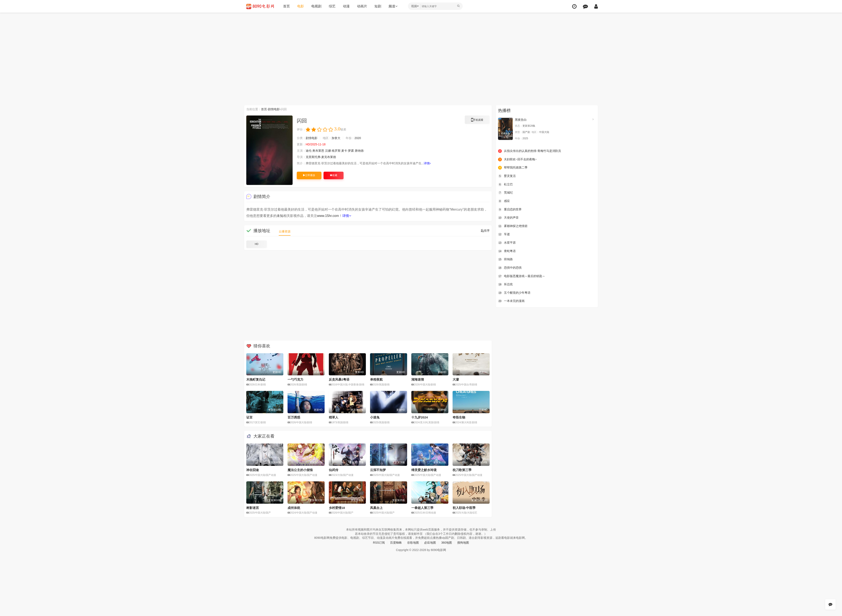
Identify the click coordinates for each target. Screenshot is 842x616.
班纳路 (505, 259)
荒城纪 (505, 193)
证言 (249, 417)
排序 (485, 231)
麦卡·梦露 (348, 151)
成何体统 (294, 508)
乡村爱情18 (337, 508)
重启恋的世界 (510, 209)
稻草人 (334, 417)
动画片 (362, 6)
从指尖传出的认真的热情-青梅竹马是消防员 (530, 151)
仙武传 (334, 470)
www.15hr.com (328, 216)
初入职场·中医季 (464, 508)
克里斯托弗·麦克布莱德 (321, 157)
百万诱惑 (294, 417)
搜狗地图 (463, 542)
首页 (286, 6)
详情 (427, 163)
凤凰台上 (376, 508)
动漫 (346, 6)
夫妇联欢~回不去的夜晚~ (517, 159)
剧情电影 (274, 109)
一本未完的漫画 (511, 301)
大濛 (456, 379)
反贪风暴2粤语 (339, 379)
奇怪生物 (459, 417)
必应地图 (430, 542)
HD (256, 244)
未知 (280, 216)
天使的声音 (508, 218)
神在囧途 (253, 470)
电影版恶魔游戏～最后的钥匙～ (522, 276)
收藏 (334, 175)
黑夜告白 (521, 120)
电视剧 (316, 6)
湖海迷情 (418, 379)
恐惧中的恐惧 (510, 268)
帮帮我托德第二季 (513, 168)
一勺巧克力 (295, 379)
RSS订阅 (379, 542)
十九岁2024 (420, 417)
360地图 (447, 542)
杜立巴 (505, 184)
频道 (393, 6)
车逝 (504, 234)
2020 (358, 138)
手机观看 (477, 121)
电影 (301, 6)
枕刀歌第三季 (462, 470)
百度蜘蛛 (396, 542)
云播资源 (285, 231)
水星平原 (507, 243)
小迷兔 (375, 417)
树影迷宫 (253, 508)
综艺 (332, 6)
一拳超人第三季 (422, 508)
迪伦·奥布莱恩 (315, 151)
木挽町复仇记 (256, 379)
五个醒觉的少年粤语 (514, 293)
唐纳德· (360, 151)
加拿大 (336, 138)
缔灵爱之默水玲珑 (424, 470)
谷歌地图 (413, 542)
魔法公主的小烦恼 (300, 470)
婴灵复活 (507, 176)
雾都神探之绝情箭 (513, 226)
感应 (504, 201)
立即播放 (309, 175)
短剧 (378, 6)
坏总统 (505, 284)
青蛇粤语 (507, 251)
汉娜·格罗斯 (333, 151)
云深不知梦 (378, 470)
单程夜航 (376, 379)
